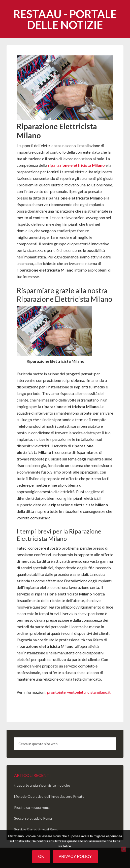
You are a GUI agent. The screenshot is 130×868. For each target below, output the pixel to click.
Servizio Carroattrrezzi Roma (36, 829)
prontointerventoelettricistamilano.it (79, 692)
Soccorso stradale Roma (33, 818)
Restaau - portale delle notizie (65, 19)
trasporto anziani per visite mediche (42, 785)
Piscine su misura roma (32, 807)
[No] (124, 849)
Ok (41, 857)
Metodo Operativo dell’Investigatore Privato (49, 796)
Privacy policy (75, 857)
